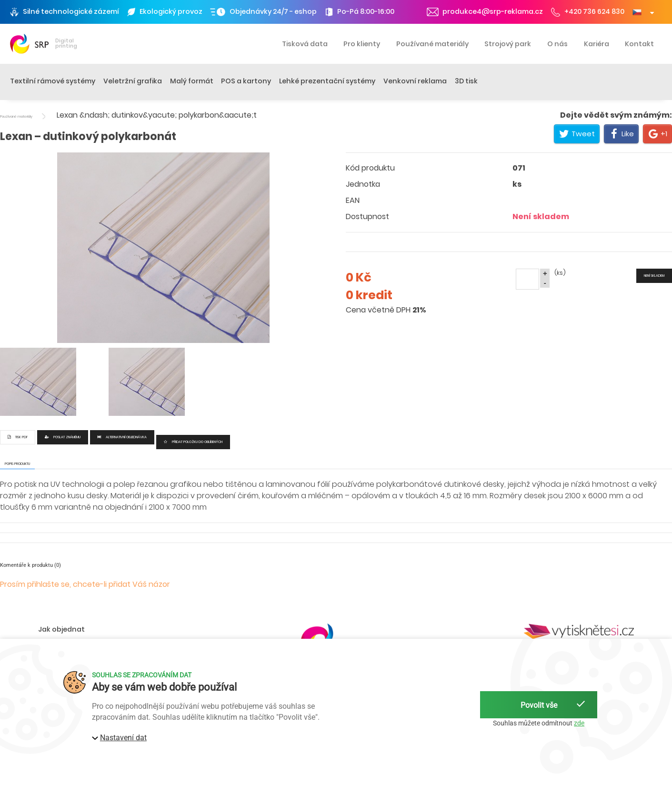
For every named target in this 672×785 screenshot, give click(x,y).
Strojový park (508, 44)
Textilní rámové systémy (53, 81)
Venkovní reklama (415, 81)
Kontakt (639, 44)
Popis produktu (17, 464)
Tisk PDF (18, 437)
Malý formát (192, 81)
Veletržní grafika (133, 81)
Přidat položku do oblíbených (193, 442)
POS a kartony (246, 81)
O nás (557, 44)
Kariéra (597, 44)
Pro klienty (362, 44)
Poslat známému (63, 437)
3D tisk (466, 81)
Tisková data (305, 44)
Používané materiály (432, 44)
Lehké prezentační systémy (327, 81)
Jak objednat (61, 629)
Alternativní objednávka (122, 437)
